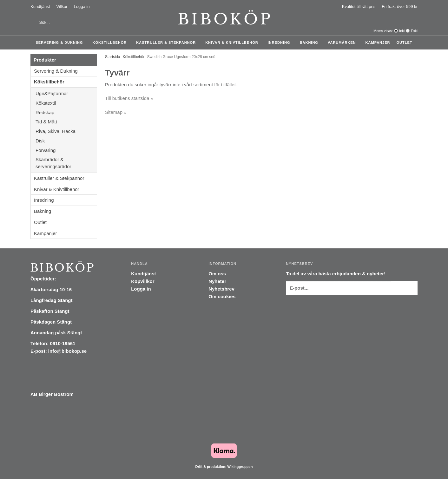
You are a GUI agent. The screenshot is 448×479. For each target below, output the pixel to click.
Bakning (311, 43)
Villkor (62, 7)
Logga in (82, 7)
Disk (66, 141)
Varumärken (343, 43)
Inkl (402, 31)
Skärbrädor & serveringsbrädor (66, 163)
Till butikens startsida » (129, 98)
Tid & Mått (66, 122)
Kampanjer (378, 43)
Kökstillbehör (111, 43)
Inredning (281, 43)
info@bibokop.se (67, 351)
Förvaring (66, 150)
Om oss (217, 274)
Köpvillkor (143, 281)
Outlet (404, 43)
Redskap (66, 112)
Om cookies (222, 296)
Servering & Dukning (61, 43)
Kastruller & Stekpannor (168, 43)
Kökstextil (66, 103)
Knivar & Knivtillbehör (233, 43)
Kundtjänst (40, 7)
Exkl (414, 31)
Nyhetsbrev (221, 289)
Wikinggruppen (240, 467)
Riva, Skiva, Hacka (66, 131)
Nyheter (217, 281)
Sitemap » (116, 112)
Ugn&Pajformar (66, 93)
